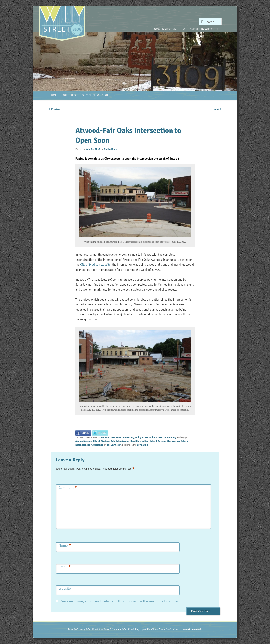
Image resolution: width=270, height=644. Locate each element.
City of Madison (101, 441)
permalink (142, 445)
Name (65, 546)
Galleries (69, 95)
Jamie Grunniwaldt (191, 629)
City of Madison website (95, 265)
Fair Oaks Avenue (120, 441)
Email (65, 567)
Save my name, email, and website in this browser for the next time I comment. (121, 601)
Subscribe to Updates (96, 95)
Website (65, 588)
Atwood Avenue (84, 441)
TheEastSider (111, 149)
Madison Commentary (122, 437)
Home (53, 95)
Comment (68, 488)
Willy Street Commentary (163, 437)
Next (218, 109)
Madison (105, 437)
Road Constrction (139, 441)
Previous (54, 109)
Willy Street (142, 437)
